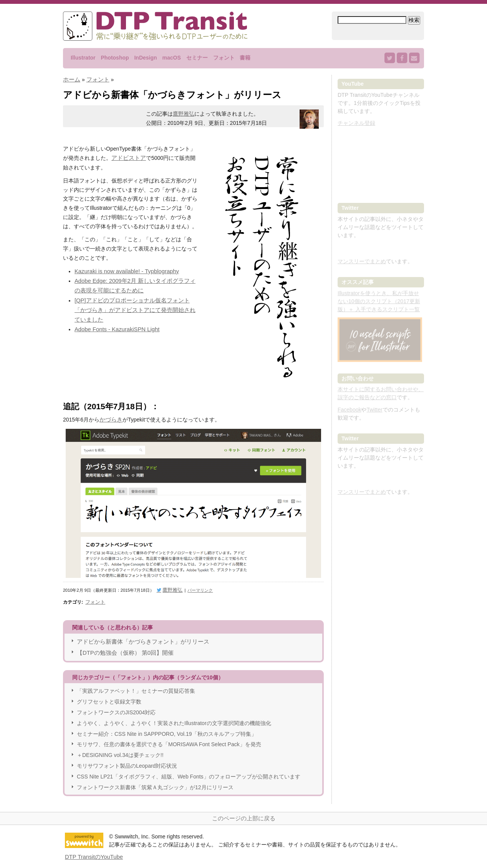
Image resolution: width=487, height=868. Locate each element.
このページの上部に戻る (243, 813)
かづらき (110, 419)
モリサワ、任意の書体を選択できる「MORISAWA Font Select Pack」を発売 (169, 740)
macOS (171, 58)
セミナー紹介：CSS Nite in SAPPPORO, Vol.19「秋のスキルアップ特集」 (167, 729)
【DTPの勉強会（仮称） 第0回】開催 (122, 649)
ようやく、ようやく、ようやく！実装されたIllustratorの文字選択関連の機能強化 (174, 719)
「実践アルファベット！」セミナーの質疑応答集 (136, 687)
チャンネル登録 (356, 123)
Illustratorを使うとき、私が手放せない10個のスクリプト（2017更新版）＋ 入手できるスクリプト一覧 (379, 301)
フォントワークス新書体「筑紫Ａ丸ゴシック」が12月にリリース (155, 783)
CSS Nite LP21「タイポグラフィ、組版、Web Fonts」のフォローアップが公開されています (189, 772)
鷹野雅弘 (184, 113)
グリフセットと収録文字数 (109, 697)
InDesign (145, 58)
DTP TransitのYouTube (92, 852)
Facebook (349, 410)
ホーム (71, 79)
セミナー (197, 58)
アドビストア (128, 157)
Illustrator (83, 58)
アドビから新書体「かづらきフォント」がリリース (139, 638)
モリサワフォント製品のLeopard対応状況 (127, 761)
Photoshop (115, 58)
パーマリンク (196, 589)
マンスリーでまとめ (362, 261)
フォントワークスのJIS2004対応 (116, 708)
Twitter (374, 410)
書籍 (245, 58)
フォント (224, 58)
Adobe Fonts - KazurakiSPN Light (115, 315)
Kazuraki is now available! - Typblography (124, 270)
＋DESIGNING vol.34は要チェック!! (120, 751)
